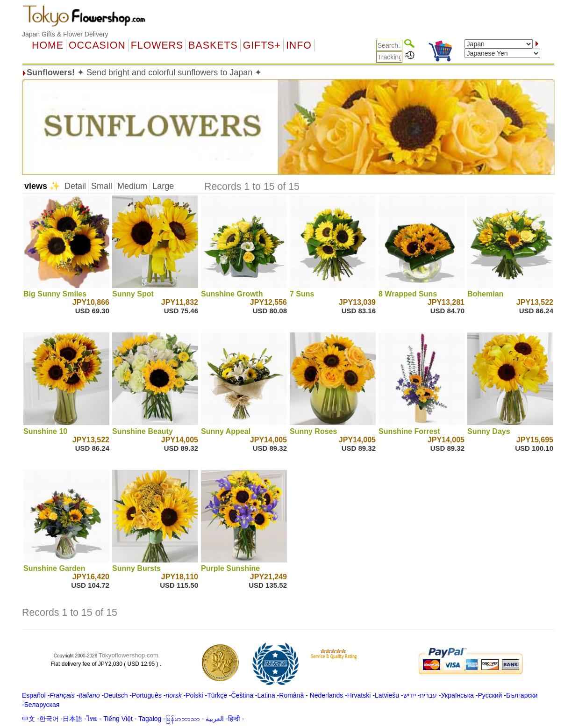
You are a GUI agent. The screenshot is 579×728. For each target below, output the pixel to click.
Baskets (213, 45)
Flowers (157, 45)
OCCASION (97, 45)
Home (48, 45)
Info (299, 45)
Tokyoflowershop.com (129, 655)
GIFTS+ (262, 45)
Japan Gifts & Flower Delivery (65, 34)
